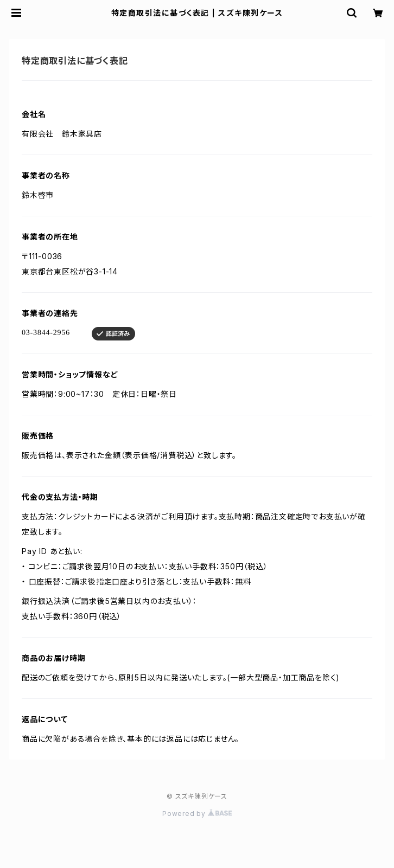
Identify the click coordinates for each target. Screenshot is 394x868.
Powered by (197, 814)
